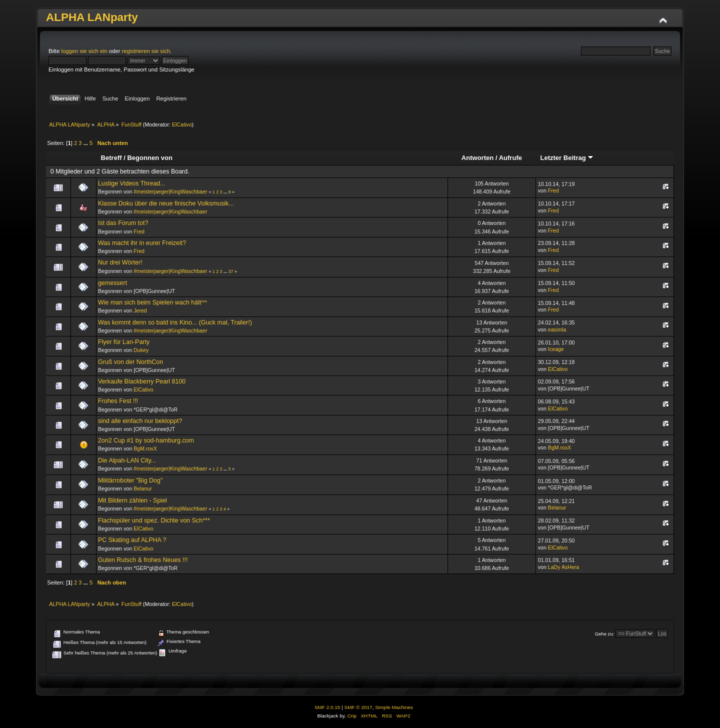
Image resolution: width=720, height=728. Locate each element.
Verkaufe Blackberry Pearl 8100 (142, 381)
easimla (557, 329)
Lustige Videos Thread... (132, 183)
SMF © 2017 (358, 707)
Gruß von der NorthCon (130, 362)
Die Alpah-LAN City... (127, 460)
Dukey (141, 350)
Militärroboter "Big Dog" (130, 480)
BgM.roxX (145, 448)
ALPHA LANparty (92, 17)
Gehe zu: (605, 634)
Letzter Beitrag (567, 158)
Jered (140, 310)
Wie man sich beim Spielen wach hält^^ (152, 302)
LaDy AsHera (563, 567)
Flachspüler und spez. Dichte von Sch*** (154, 520)
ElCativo (182, 124)
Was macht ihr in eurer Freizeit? (142, 243)
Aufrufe (510, 158)
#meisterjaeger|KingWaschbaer (170, 191)
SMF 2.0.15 (327, 707)
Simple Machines (394, 707)
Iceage (556, 349)
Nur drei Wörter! (120, 262)
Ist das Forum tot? (123, 223)
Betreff (111, 158)
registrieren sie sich (146, 51)
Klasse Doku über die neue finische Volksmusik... (166, 203)
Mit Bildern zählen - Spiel (132, 500)
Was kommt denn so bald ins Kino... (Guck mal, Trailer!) (175, 322)
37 (231, 271)
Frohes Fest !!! (118, 401)
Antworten (477, 158)
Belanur (143, 488)
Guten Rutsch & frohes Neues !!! (143, 560)
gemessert (112, 283)
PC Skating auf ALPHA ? (132, 540)
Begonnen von (150, 158)
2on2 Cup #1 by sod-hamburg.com (146, 440)
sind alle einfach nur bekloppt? (140, 421)
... (86, 143)
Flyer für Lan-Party (124, 342)
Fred (553, 190)
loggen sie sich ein (84, 51)
